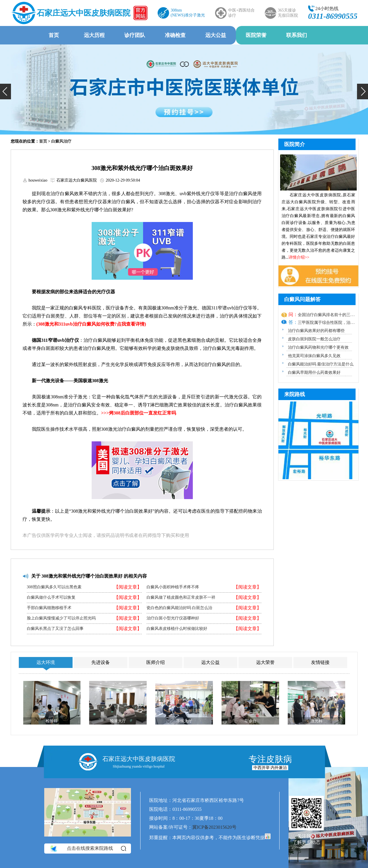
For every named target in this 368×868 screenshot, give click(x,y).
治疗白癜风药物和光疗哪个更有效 (318, 347)
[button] (5, 92)
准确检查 (175, 35)
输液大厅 (118, 721)
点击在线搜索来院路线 (88, 848)
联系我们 (297, 35)
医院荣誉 (256, 35)
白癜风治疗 (61, 141)
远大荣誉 (265, 662)
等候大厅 (184, 721)
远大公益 (216, 35)
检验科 (52, 721)
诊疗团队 (135, 35)
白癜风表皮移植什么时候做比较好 (177, 629)
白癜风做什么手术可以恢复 (51, 598)
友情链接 (320, 662)
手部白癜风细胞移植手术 (49, 608)
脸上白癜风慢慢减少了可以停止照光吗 (61, 618)
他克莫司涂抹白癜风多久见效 (314, 356)
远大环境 (46, 662)
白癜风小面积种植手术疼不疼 (173, 587)
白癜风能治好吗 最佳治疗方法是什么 (321, 364)
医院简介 (295, 144)
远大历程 (94, 35)
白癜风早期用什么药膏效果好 (314, 373)
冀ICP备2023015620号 (214, 827)
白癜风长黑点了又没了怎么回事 (55, 629)
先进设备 (101, 662)
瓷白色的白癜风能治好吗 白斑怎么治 (180, 608)
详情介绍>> (299, 257)
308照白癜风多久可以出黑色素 (54, 587)
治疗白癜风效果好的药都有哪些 (316, 331)
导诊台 (250, 721)
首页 (54, 35)
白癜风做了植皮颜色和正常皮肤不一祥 (181, 598)
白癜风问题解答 (302, 299)
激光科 (316, 721)
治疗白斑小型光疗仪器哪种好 (173, 618)
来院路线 (295, 394)
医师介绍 (156, 662)
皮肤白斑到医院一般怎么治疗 (314, 339)
